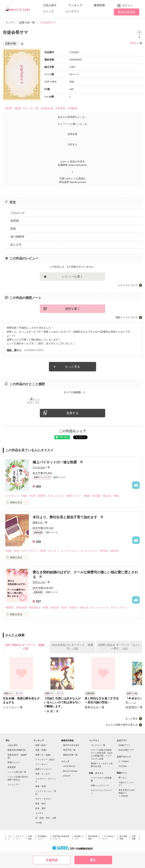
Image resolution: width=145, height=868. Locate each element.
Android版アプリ (126, 750)
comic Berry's (69, 766)
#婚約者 (114, 551)
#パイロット (12, 496)
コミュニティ (14, 784)
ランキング (75, 5)
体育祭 (15, 221)
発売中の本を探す (71, 745)
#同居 (43, 551)
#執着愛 (96, 496)
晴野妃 (134, 43)
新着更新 (12, 767)
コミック (48, 11)
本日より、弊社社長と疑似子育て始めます (65, 517)
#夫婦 (32, 496)
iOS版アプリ (124, 745)
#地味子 (73, 608)
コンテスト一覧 (98, 745)
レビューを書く (72, 276)
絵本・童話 (40, 808)
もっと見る (72, 367)
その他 (38, 823)
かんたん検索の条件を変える (122, 725)
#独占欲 (107, 496)
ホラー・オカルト (44, 799)
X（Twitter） (124, 761)
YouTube (123, 766)
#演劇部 (72, 108)
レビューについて (128, 285)
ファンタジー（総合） (46, 759)
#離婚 (87, 496)
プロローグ (17, 213)
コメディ (39, 813)
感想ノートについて (127, 317)
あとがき (16, 244)
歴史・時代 (40, 804)
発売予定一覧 (69, 750)
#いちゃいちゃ (56, 496)
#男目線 (104, 551)
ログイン (127, 5)
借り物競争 (17, 237)
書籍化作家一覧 (70, 755)
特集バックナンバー (100, 785)
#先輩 (8, 108)
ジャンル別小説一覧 (17, 772)
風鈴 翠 (12, 350)
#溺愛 (24, 496)
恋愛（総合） (42, 745)
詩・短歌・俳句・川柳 (46, 818)
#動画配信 (34, 608)
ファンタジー (42, 764)
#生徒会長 (47, 108)
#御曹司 (42, 496)
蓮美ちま (38, 522)
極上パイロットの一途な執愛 (55, 462)
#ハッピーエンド (70, 551)
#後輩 (17, 108)
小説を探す (50, 5)
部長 (13, 229)
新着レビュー (14, 762)
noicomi (67, 776)
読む (93, 860)
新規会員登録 (127, 12)
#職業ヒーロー (74, 496)
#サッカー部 (31, 108)
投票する (72, 413)
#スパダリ (53, 551)
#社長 (17, 551)
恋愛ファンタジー (44, 769)
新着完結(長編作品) (17, 750)
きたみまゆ (39, 467)
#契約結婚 (21, 608)
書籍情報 (99, 5)
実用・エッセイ (43, 774)
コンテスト (72, 11)
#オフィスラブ (30, 551)
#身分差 (55, 608)
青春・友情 (40, 786)
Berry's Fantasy (70, 771)
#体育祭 (60, 108)
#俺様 (116, 496)
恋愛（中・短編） (44, 755)
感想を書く (72, 309)
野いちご (123, 778)
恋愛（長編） (42, 750)
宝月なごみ (39, 582)
